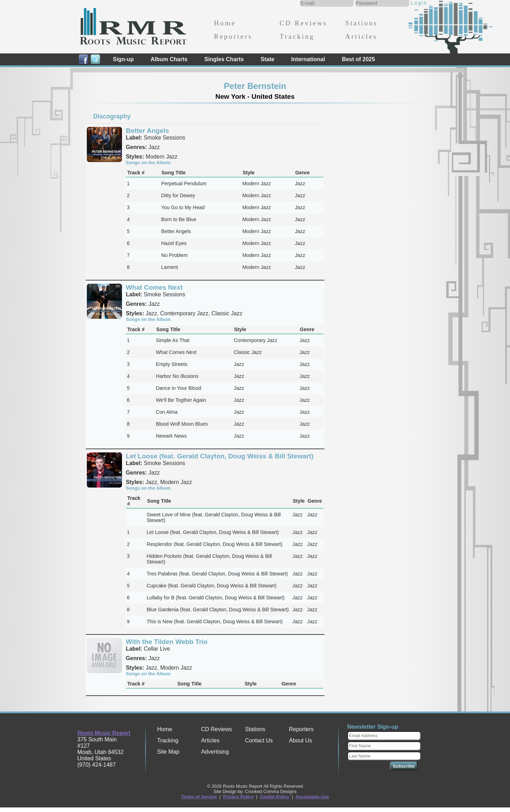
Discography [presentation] (112, 116)
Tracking (297, 36)
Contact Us (259, 740)
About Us (301, 740)
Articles (361, 36)
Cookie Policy (275, 797)
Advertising (215, 752)
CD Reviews (303, 23)
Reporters (233, 36)
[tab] (112, 116)
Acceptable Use (312, 797)
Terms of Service (199, 797)
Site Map (168, 752)
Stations (361, 23)
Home (225, 23)
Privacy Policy (238, 797)
